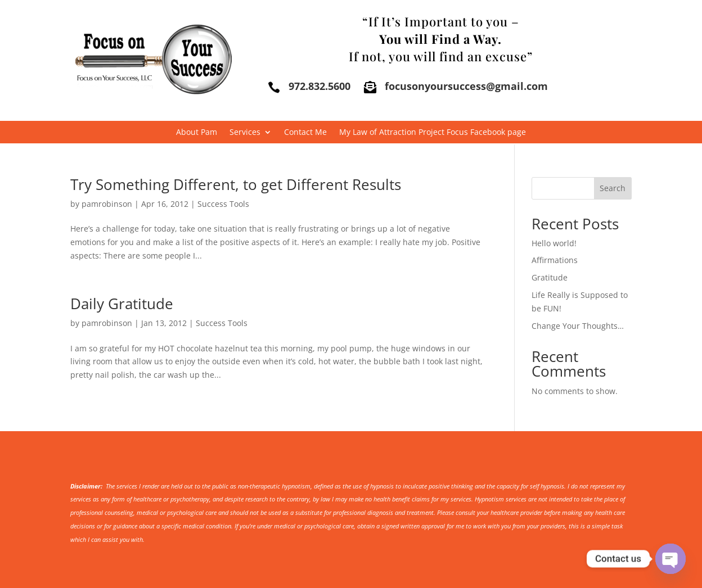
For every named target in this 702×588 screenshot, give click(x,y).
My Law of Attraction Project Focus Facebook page (433, 133)
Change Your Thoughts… (578, 326)
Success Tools (223, 204)
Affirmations (555, 260)
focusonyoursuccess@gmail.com (466, 86)
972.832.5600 (319, 86)
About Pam (197, 133)
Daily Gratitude (122, 304)
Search (613, 188)
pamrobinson (107, 204)
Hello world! (554, 243)
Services (245, 133)
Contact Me (305, 133)
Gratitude (550, 277)
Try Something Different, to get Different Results (236, 184)
